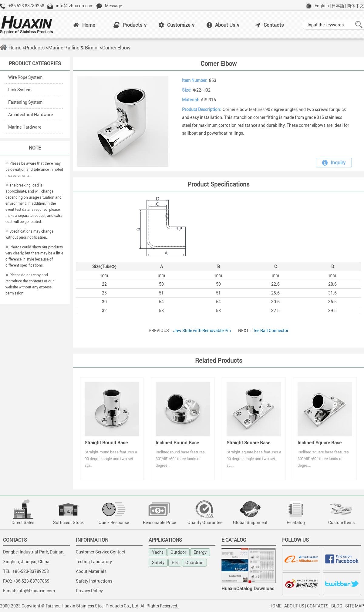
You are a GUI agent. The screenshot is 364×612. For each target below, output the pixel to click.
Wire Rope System (25, 77)
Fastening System (25, 102)
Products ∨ (130, 25)
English (322, 6)
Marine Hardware (25, 127)
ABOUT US (294, 606)
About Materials (91, 571)
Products (35, 48)
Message (113, 6)
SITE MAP (355, 606)
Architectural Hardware (30, 114)
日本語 (338, 6)
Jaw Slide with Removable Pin (202, 330)
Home (84, 25)
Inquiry (334, 163)
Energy (200, 552)
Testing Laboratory (94, 562)
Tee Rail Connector (271, 330)
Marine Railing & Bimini (73, 48)
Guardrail (194, 562)
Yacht (158, 552)
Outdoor (178, 552)
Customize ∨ (177, 25)
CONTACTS (318, 606)
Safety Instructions (94, 581)
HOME (275, 606)
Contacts (270, 25)
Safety (158, 562)
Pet (175, 562)
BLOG (337, 606)
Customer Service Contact (101, 552)
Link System (20, 90)
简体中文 (356, 6)
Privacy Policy (89, 591)
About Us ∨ (223, 25)
